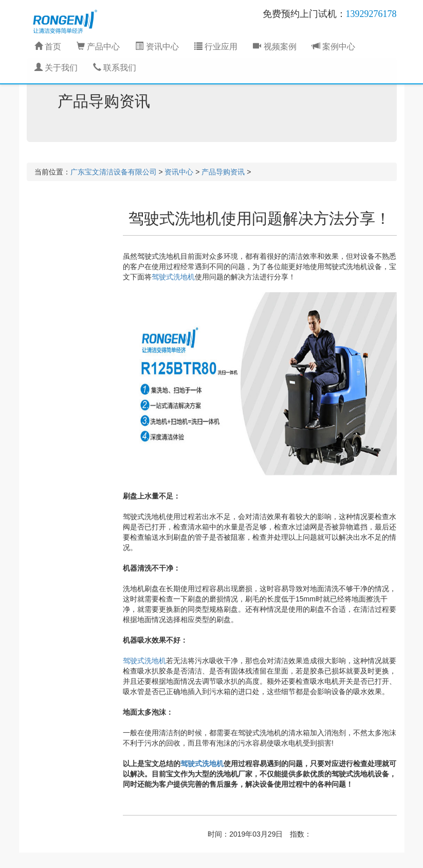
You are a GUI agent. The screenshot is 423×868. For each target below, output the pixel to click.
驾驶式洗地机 (173, 277)
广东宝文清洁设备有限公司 (114, 172)
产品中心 (98, 47)
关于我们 (56, 68)
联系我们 (115, 68)
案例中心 (334, 47)
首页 (48, 47)
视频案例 (274, 47)
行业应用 (216, 47)
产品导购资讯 (223, 172)
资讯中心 (157, 47)
